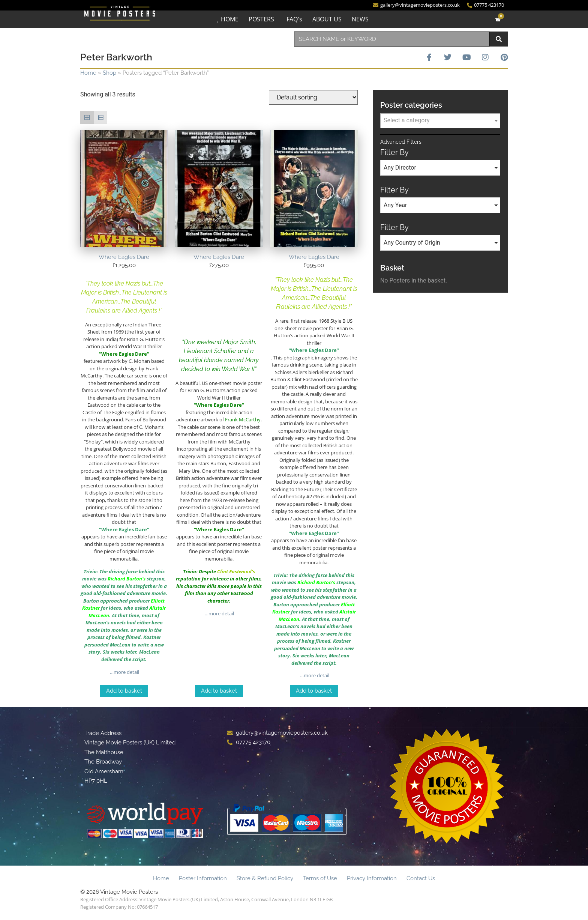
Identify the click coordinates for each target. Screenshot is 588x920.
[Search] (499, 39)
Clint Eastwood (234, 571)
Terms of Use (320, 878)
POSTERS (261, 19)
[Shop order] (313, 97)
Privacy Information (372, 878)
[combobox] (392, 39)
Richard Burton (125, 579)
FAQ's (294, 19)
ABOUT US (327, 19)
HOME (230, 19)
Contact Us (421, 878)
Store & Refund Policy (265, 878)
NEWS (360, 19)
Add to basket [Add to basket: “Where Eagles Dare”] (124, 691)
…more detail (124, 672)
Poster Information (203, 878)
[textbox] (440, 120)
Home (88, 73)
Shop (109, 73)
